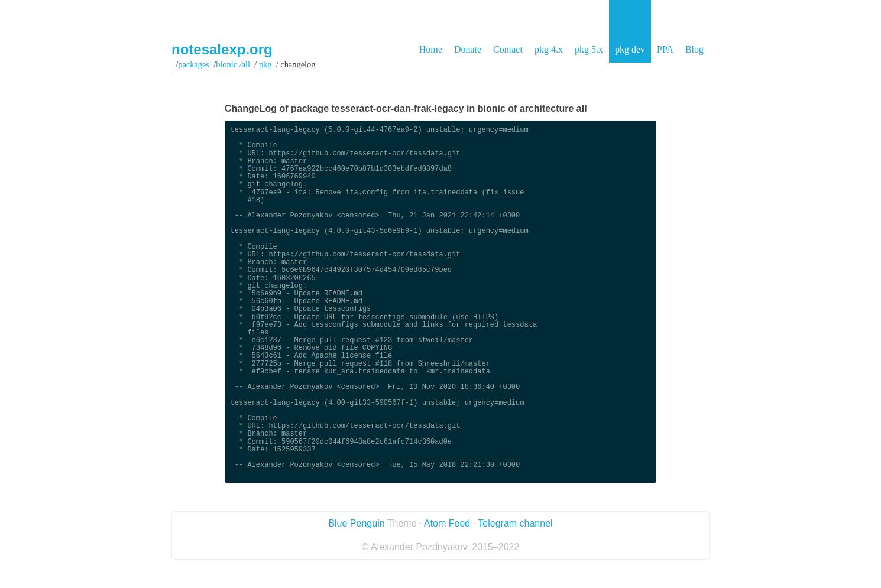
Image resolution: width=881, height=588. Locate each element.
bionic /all (233, 64)
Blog (694, 49)
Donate (468, 49)
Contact (508, 49)
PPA (665, 49)
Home (431, 49)
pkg (265, 64)
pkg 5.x (589, 49)
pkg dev (630, 49)
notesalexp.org (222, 49)
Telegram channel (515, 523)
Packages (194, 64)
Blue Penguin (356, 523)
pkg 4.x (549, 49)
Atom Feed (447, 523)
